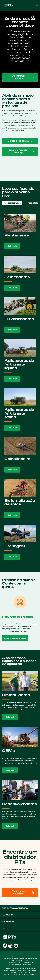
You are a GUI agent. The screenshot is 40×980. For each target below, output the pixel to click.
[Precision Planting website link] (20, 151)
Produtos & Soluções (20, 908)
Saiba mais (12, 246)
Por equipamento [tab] (12, 203)
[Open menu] (37, 5)
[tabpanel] (20, 387)
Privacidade (25, 957)
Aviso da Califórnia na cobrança (21, 960)
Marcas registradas (26, 964)
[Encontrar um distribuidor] (20, 893)
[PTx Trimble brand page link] (20, 141)
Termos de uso (16, 957)
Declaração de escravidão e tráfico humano (21, 962)
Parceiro (20, 915)
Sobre (6, 928)
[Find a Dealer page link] (20, 77)
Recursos (8, 922)
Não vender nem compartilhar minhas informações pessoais (21, 959)
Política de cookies (14, 964)
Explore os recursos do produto (15, 638)
